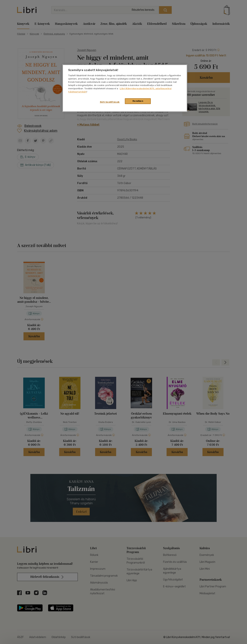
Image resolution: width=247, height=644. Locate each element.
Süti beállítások (110, 102)
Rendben (138, 101)
